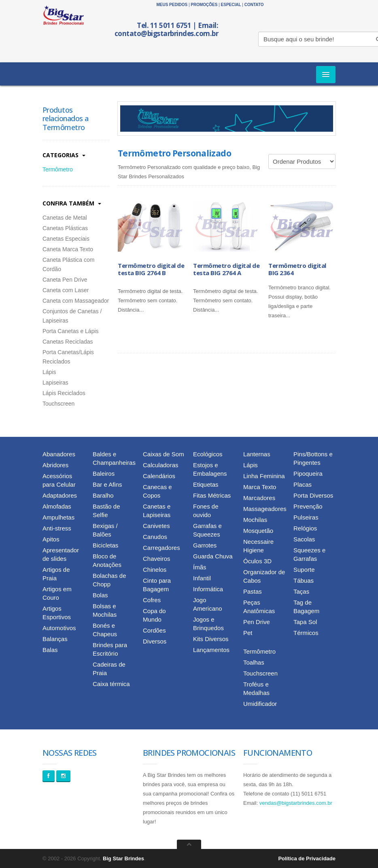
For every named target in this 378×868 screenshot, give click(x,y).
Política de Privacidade (307, 858)
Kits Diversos (211, 639)
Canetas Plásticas (65, 228)
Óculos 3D (257, 561)
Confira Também (72, 203)
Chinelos (155, 570)
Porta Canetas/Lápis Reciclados (68, 357)
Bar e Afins (107, 484)
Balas (50, 650)
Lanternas (257, 454)
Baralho (103, 495)
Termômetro (58, 169)
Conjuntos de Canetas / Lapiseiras (72, 316)
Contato (254, 5)
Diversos (155, 641)
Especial (231, 5)
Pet (248, 633)
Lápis (49, 372)
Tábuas (304, 580)
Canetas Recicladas (68, 342)
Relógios (305, 528)
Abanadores (59, 454)
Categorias (64, 155)
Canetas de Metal (65, 218)
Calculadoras (161, 465)
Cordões (154, 630)
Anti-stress (57, 528)
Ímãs (200, 567)
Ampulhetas (58, 517)
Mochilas (255, 520)
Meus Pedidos (172, 5)
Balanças (55, 639)
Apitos (51, 539)
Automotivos (59, 628)
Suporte (304, 570)
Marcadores (259, 498)
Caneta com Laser (66, 290)
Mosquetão (258, 531)
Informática (208, 589)
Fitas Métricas (212, 495)
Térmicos (306, 633)
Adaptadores (60, 495)
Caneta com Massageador (76, 301)
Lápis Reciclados (64, 393)
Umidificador (260, 704)
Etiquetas (206, 484)
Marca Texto (260, 487)
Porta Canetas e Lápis (71, 331)
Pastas (253, 591)
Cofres (152, 600)
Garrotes (205, 545)
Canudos (155, 537)
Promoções (204, 5)
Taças (301, 591)
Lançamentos (211, 650)
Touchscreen (58, 404)
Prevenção (308, 506)
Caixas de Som (164, 454)
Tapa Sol (305, 622)
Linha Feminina (264, 476)
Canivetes (156, 526)
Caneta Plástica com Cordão (68, 264)
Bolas (100, 595)
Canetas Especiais (66, 239)
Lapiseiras (55, 383)
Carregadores (161, 548)
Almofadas (57, 506)
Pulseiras (306, 517)
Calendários (159, 476)
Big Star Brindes (123, 858)
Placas (303, 484)
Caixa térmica (111, 684)
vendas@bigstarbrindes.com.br (296, 803)
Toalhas (254, 662)
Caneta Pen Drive (65, 280)
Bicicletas (105, 545)
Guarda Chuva (213, 556)
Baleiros (104, 474)
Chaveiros (157, 559)
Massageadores (265, 509)
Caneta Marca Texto (68, 249)
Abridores (55, 465)
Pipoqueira (308, 474)
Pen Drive (257, 622)
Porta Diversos (313, 495)
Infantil (202, 578)
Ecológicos (208, 454)
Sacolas (304, 539)
